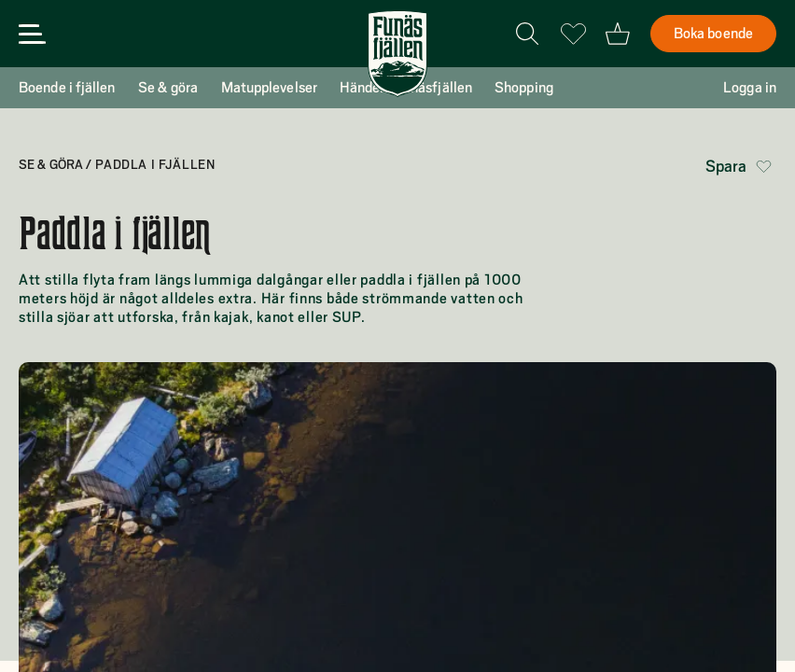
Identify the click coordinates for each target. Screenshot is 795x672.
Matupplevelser (269, 88)
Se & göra (168, 88)
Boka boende (713, 34)
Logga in (750, 88)
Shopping (524, 88)
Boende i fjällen (67, 88)
